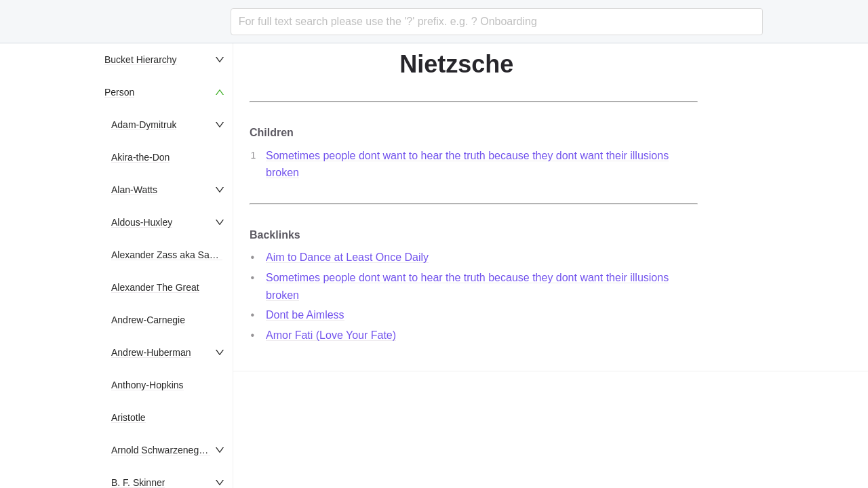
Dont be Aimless (305, 315)
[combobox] (497, 22)
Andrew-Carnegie (148, 320)
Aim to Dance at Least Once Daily (347, 257)
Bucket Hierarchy (141, 60)
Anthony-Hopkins (147, 385)
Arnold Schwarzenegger (162, 450)
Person (119, 92)
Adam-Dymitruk (144, 125)
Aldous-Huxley (142, 222)
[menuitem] (165, 60)
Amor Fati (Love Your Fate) (331, 335)
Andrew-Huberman (151, 352)
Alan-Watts (134, 190)
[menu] (165, 266)
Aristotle (129, 418)
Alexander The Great (155, 287)
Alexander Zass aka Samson (172, 255)
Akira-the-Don (140, 157)
